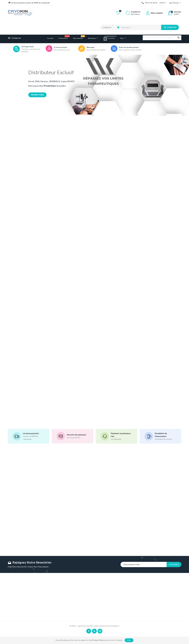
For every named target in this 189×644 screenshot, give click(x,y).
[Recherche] (162, 38)
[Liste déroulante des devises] (163, 3)
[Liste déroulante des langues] (175, 3)
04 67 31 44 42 (151, 3)
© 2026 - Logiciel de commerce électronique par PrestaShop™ (95, 626)
